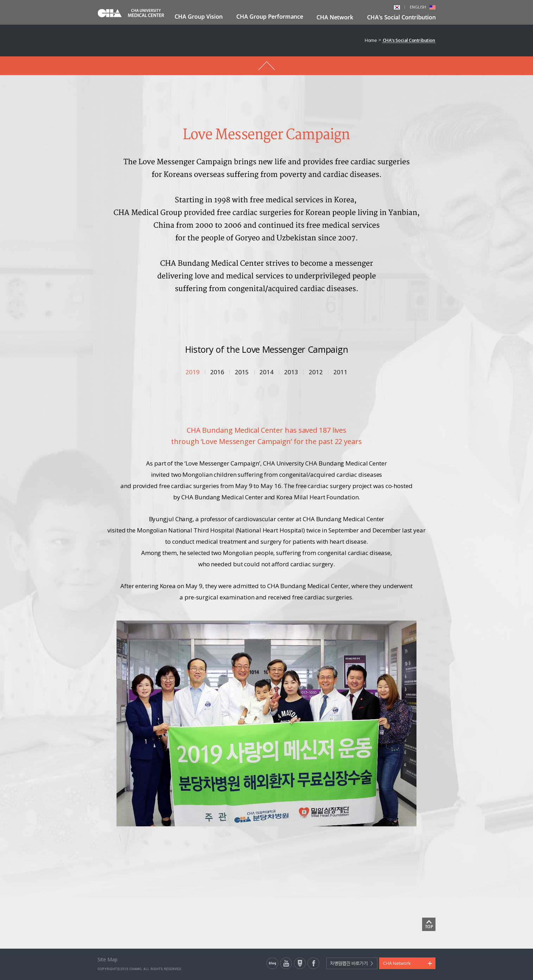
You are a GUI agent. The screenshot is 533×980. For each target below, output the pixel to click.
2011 (340, 372)
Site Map (108, 959)
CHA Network (397, 963)
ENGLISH (423, 7)
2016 (217, 372)
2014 (266, 372)
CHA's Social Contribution (409, 40)
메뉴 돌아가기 (266, 66)
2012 (316, 372)
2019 (193, 372)
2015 (242, 372)
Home (371, 40)
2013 (291, 372)
